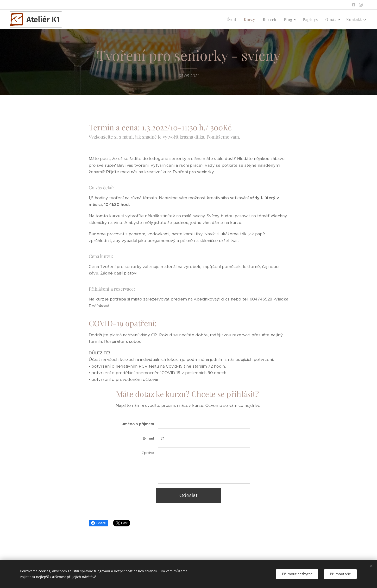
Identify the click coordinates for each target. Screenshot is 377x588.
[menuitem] (233, 19)
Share (98, 523)
